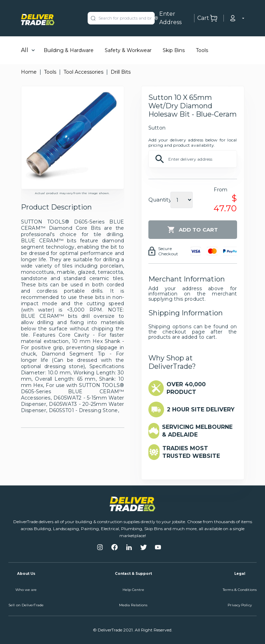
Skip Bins (174, 50)
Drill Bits (121, 72)
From (220, 190)
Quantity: (160, 200)
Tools (202, 50)
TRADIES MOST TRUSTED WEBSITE (191, 452)
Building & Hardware (69, 50)
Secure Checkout (168, 251)
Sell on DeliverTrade (26, 605)
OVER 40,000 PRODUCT (186, 388)
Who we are (26, 590)
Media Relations (133, 605)
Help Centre (133, 590)
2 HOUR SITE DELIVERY (201, 409)
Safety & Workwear (128, 50)
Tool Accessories (83, 72)
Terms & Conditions (240, 590)
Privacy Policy (240, 605)
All (25, 50)
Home (29, 72)
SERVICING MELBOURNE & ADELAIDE (197, 431)
